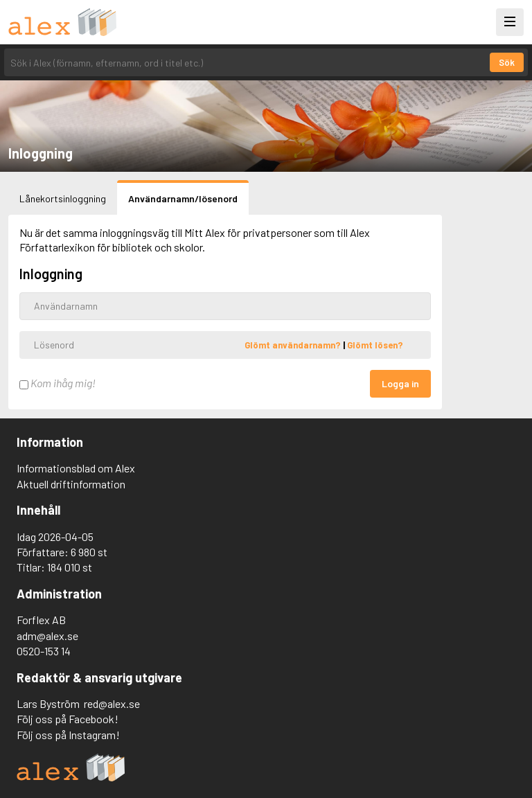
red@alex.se (112, 703)
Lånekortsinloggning (63, 198)
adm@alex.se (47, 636)
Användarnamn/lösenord (183, 198)
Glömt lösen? (375, 344)
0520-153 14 (44, 651)
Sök (507, 62)
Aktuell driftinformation (71, 484)
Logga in (400, 383)
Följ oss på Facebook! (68, 719)
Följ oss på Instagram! (68, 735)
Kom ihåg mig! (57, 383)
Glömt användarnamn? (294, 344)
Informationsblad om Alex (76, 468)
